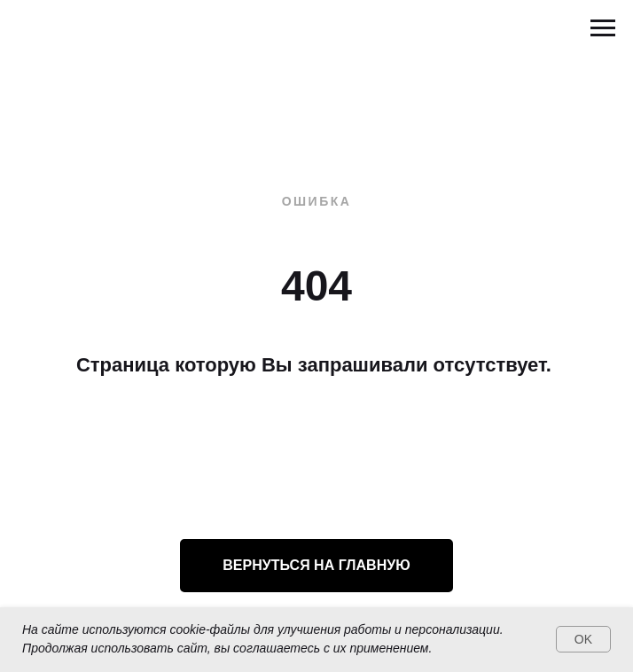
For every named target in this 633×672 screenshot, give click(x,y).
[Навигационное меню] (603, 28)
